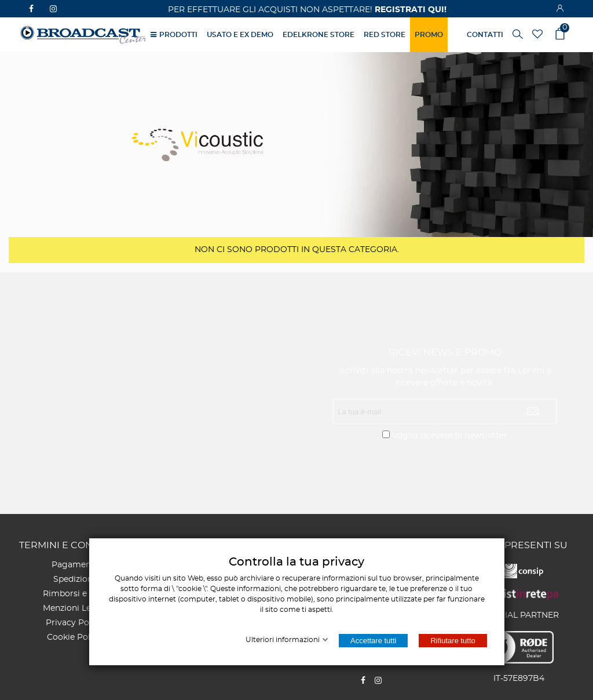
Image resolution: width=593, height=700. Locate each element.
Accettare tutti (373, 641)
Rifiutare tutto (453, 641)
